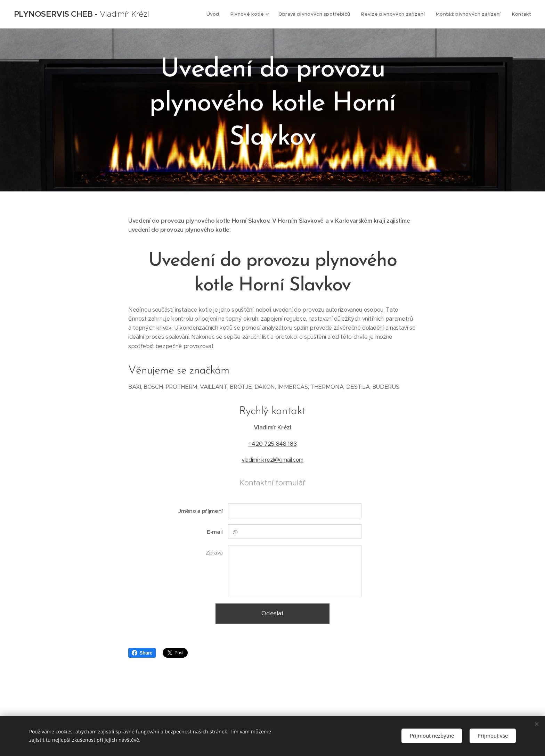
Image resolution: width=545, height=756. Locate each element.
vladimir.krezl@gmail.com (272, 460)
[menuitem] (220, 14)
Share (142, 653)
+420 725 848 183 (273, 444)
